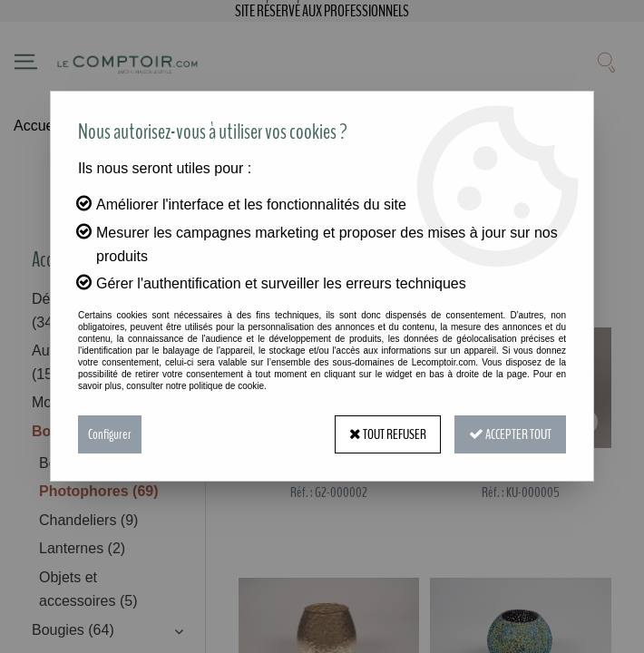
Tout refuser (388, 434)
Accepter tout (510, 434)
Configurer (110, 434)
